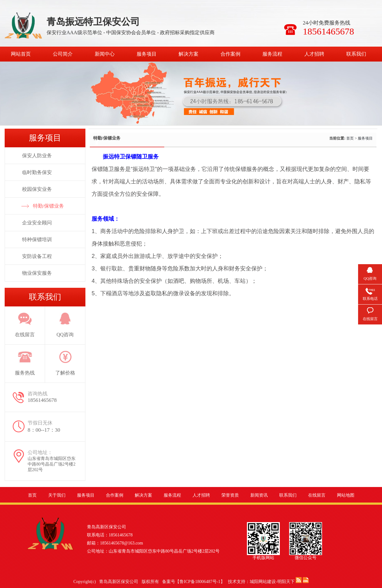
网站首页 (21, 54)
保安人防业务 (37, 156)
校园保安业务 (37, 189)
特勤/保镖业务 (48, 206)
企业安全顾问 (37, 223)
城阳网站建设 (263, 582)
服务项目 (147, 54)
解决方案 (189, 54)
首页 (350, 138)
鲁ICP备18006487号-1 (200, 582)
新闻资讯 (259, 495)
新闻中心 (105, 54)
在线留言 (317, 495)
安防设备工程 (37, 256)
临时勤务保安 (37, 172)
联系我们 (356, 54)
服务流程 (272, 54)
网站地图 (346, 495)
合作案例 (230, 54)
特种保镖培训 (37, 239)
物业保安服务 (37, 273)
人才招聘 (314, 54)
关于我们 (57, 495)
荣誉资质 (230, 495)
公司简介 (63, 54)
